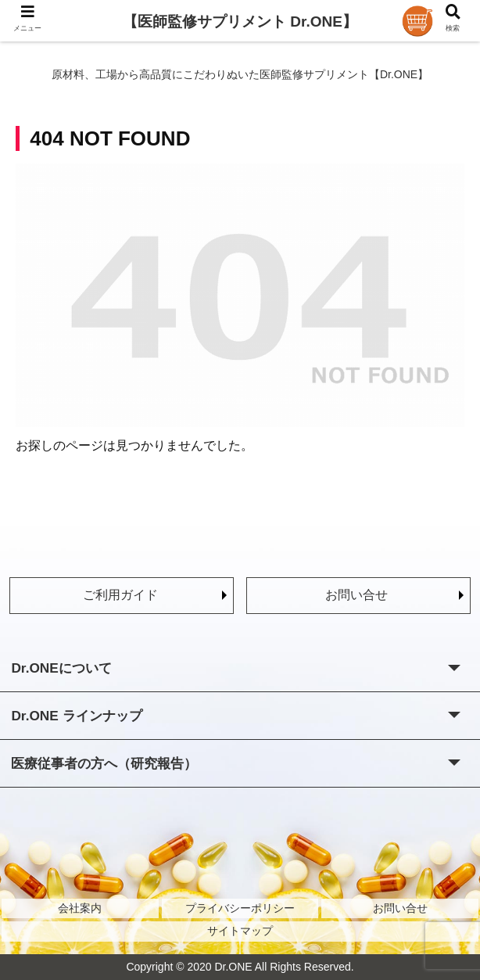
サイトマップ (240, 931)
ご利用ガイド (120, 595)
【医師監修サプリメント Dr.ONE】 (240, 22)
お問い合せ (356, 595)
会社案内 (80, 908)
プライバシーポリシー (240, 908)
